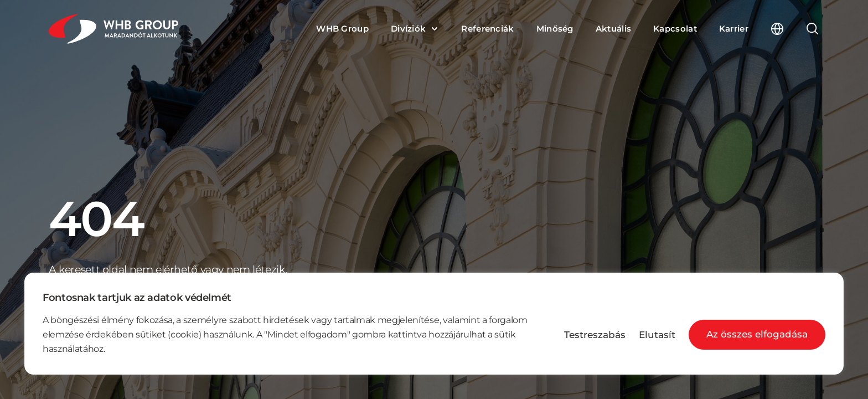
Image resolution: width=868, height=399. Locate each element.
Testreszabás (595, 335)
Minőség (555, 29)
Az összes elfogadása (757, 334)
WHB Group (342, 29)
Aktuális (613, 29)
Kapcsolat (675, 29)
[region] (434, 324)
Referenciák (487, 29)
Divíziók (408, 29)
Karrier (734, 29)
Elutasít (657, 335)
